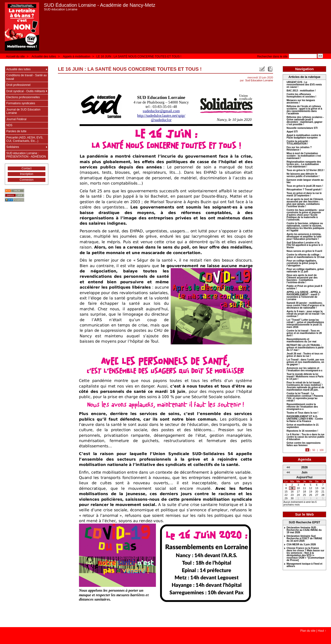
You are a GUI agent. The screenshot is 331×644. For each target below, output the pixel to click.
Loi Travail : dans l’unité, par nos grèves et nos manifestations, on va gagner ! (305, 362)
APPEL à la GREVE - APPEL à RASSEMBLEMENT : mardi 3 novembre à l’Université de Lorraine (303, 296)
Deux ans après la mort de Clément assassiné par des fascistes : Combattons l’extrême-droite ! (302, 279)
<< (288, 467)
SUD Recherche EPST (304, 522)
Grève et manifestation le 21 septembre (303, 426)
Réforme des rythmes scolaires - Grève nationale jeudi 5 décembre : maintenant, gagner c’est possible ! (305, 121)
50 (314, 450)
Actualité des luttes (44, 56)
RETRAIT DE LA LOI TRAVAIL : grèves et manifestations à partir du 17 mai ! (305, 348)
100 (321, 450)
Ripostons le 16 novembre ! (302, 431)
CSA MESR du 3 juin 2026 (301, 545)
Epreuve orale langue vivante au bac (305, 181)
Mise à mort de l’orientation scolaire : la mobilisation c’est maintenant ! (304, 156)
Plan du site (308, 631)
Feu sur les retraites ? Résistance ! (299, 149)
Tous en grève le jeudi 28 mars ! (305, 186)
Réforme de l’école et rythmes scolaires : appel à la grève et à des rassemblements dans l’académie (304, 110)
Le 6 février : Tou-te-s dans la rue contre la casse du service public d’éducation (306, 437)
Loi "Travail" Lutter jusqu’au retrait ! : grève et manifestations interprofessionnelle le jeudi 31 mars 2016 (305, 324)
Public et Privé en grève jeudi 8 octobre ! (304, 287)
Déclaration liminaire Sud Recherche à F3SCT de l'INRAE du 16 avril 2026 (304, 539)
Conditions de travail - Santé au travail (26, 77)
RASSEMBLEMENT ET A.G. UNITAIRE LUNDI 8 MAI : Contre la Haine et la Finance (305, 419)
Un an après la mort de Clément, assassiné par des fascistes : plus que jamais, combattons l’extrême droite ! (305, 203)
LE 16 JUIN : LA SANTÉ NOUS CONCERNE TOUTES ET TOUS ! (139, 56)
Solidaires (13, 147)
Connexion (26, 180)
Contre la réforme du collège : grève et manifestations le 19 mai (306, 256)
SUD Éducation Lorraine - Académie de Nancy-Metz (100, 5)
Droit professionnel (18, 85)
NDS (9, 125)
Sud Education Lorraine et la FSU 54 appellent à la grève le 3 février (305, 245)
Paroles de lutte (16, 131)
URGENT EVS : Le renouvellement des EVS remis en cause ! (304, 85)
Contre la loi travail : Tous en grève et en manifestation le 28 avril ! (304, 333)
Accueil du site (15, 56)
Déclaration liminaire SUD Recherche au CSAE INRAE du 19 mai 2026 (304, 530)
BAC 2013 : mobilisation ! (301, 91)
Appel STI (292, 132)
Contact (26, 168)
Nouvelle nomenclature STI (302, 128)
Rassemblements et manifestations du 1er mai (301, 340)
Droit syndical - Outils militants (26, 91)
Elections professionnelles (23, 97)
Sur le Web (304, 514)
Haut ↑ (322, 631)
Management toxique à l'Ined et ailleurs (304, 565)
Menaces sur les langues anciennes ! (301, 102)
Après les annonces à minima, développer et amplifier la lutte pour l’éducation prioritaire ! (304, 237)
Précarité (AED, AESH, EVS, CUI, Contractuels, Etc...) (25, 139)
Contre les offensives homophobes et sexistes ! (301, 96)
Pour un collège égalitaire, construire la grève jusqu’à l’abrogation (302, 263)
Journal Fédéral (16, 119)
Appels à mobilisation (76, 56)
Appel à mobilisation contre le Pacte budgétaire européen (304, 137)
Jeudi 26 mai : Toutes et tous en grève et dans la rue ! (305, 355)
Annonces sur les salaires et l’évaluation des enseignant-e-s (304, 369)
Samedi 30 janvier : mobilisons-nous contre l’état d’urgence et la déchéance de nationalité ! (306, 305)
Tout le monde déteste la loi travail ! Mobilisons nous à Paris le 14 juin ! (305, 377)
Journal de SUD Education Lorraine (23, 111)
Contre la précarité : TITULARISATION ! (298, 143)
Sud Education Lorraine (259, 80)
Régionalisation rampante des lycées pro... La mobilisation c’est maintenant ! (304, 164)
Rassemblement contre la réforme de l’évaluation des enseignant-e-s (302, 407)
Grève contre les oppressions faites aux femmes (304, 444)
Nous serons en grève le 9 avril (304, 251)
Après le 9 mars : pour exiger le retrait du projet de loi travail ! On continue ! (306, 314)
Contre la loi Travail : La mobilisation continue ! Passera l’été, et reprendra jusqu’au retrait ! (305, 397)
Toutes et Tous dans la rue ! (302, 413)
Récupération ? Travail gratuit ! (304, 190)
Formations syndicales (21, 103)
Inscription (27, 174)
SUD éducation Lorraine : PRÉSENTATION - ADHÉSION (26, 155)
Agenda (304, 459)
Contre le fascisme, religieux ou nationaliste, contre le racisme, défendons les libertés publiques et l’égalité (305, 227)
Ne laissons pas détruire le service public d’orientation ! (303, 175)
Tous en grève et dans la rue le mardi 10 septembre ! (304, 194)
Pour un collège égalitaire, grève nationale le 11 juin (305, 270)
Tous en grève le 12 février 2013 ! (306, 170)
